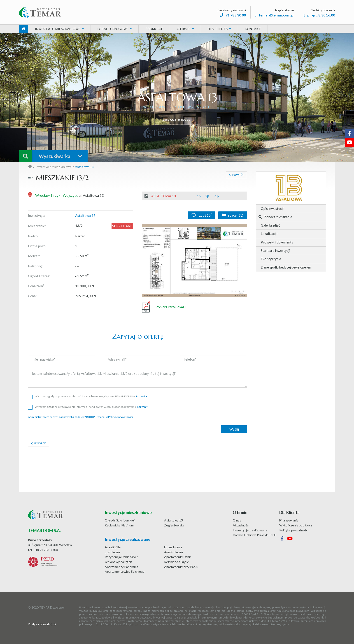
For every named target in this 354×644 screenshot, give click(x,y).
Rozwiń (141, 396)
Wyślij (234, 429)
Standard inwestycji (275, 250)
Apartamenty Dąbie (178, 557)
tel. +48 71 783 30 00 (43, 550)
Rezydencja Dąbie (177, 562)
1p (199, 196)
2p (207, 196)
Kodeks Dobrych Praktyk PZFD (255, 535)
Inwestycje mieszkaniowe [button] (58, 29)
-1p (216, 196)
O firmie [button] (184, 29)
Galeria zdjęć (270, 225)
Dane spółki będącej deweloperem (286, 267)
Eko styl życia (271, 259)
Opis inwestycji (272, 208)
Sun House (112, 552)
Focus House (173, 547)
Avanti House (174, 552)
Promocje (154, 29)
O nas (237, 520)
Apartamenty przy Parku (181, 567)
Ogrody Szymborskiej (120, 520)
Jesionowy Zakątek (118, 562)
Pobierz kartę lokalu (164, 307)
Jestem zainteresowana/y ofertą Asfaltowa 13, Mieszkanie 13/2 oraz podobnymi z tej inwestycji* (137, 379)
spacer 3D (233, 215)
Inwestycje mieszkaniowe (54, 167)
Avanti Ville (113, 547)
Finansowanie (289, 520)
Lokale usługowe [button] (113, 29)
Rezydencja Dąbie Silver (121, 557)
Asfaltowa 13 (174, 520)
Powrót (238, 175)
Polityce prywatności (120, 417)
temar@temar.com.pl (275, 15)
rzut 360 (202, 215)
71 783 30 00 (233, 15)
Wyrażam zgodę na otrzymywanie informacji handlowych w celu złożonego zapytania (88, 407)
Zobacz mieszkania (275, 217)
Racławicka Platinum (119, 525)
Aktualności (241, 525)
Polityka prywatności (294, 530)
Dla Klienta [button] (218, 29)
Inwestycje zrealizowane (250, 530)
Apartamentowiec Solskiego (125, 571)
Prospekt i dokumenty (277, 242)
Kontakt (253, 29)
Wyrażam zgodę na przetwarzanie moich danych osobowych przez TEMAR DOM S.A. (88, 396)
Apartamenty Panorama (121, 567)
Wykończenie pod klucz (296, 525)
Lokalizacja (269, 234)
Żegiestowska (174, 525)
